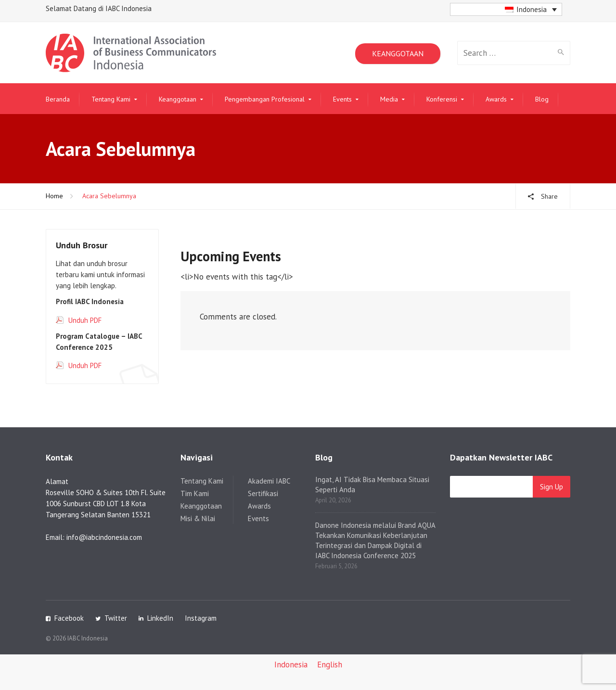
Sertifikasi (263, 493)
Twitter (116, 618)
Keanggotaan (178, 99)
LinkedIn (160, 618)
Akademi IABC (269, 481)
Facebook (69, 618)
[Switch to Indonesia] (291, 665)
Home (54, 196)
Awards (496, 99)
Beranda (58, 99)
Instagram (201, 618)
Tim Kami (195, 493)
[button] (506, 9)
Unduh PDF (85, 320)
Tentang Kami (111, 99)
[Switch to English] (330, 665)
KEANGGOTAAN (398, 53)
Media (389, 99)
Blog (542, 99)
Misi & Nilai (198, 518)
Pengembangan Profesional (265, 99)
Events (342, 99)
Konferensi (442, 99)
